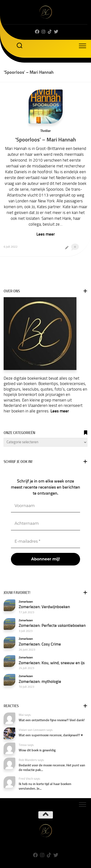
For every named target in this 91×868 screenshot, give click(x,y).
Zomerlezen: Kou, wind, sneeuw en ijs (52, 663)
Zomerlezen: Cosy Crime (40, 644)
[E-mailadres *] (45, 542)
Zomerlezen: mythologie (40, 681)
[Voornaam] (45, 506)
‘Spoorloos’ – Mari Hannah (45, 140)
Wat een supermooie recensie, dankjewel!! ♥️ (51, 735)
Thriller (45, 131)
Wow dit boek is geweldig (37, 750)
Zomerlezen (26, 602)
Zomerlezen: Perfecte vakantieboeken (52, 625)
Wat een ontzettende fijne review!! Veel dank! (52, 720)
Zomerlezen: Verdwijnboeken (44, 607)
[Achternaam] (45, 524)
